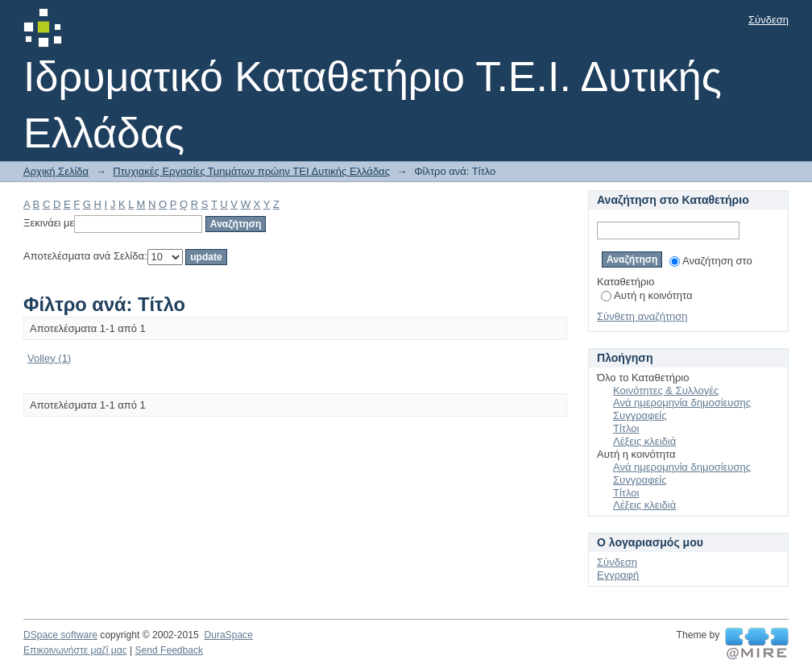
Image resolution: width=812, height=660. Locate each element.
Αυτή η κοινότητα (646, 295)
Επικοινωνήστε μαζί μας (75, 650)
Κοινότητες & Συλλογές (666, 390)
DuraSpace (228, 635)
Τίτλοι (626, 428)
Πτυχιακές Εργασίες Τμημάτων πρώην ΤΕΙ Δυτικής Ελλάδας (251, 171)
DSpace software (60, 635)
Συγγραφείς (640, 415)
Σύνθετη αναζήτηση (642, 316)
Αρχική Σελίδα (56, 171)
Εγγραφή (618, 575)
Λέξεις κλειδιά (644, 441)
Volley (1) (49, 358)
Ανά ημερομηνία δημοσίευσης (682, 403)
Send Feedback (169, 650)
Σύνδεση (768, 20)
